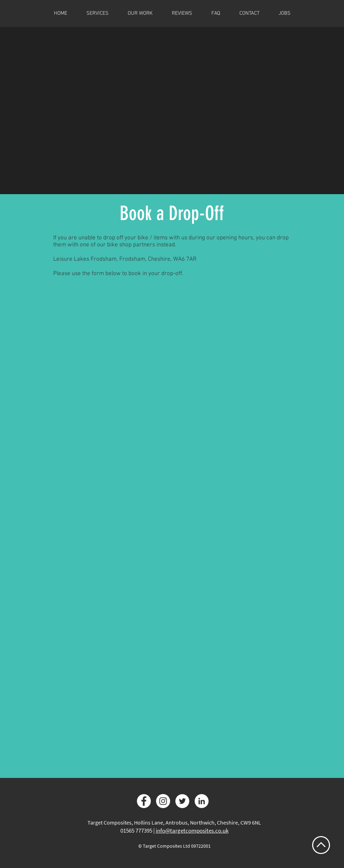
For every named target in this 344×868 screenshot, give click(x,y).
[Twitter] (182, 801)
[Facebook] (144, 801)
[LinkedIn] (202, 801)
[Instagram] (163, 801)
